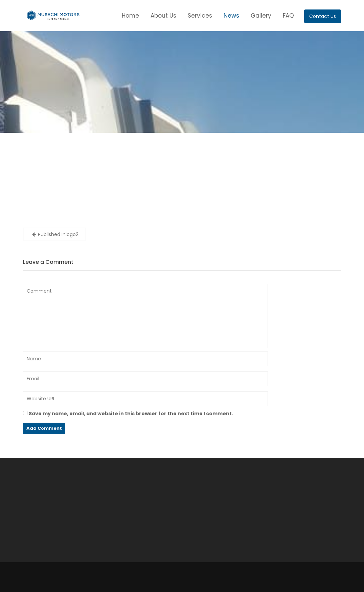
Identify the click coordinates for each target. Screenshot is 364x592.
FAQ (288, 16)
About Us (163, 16)
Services (200, 16)
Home (130, 16)
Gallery (261, 16)
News (231, 16)
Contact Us (323, 16)
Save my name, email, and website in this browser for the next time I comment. (131, 414)
